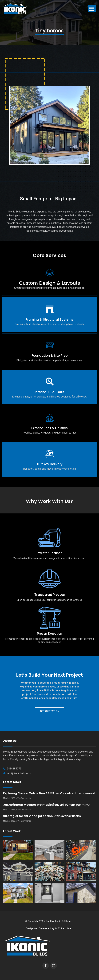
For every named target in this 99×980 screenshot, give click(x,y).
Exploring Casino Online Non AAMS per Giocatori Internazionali (49, 793)
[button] (49, 221)
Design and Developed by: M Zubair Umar (49, 928)
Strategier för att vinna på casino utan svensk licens (42, 816)
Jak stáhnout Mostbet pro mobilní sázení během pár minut (47, 805)
